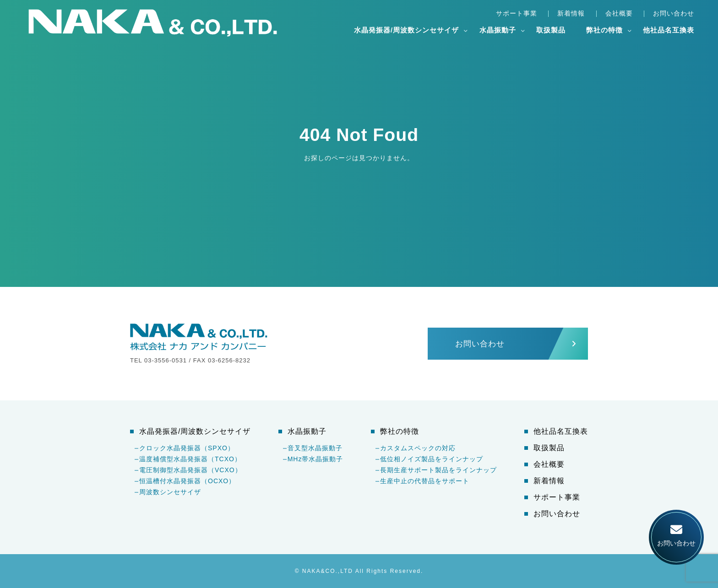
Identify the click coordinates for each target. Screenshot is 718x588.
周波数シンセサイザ (170, 492)
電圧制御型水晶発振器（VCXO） (190, 470)
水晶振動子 (498, 30)
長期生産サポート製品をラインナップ (438, 470)
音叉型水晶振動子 (315, 448)
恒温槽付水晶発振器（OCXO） (187, 481)
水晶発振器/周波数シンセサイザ (406, 30)
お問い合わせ (674, 13)
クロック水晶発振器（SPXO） (187, 448)
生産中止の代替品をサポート (425, 481)
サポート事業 (517, 13)
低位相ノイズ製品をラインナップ (432, 459)
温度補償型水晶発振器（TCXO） (190, 459)
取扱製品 (551, 30)
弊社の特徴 (604, 30)
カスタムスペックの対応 (418, 448)
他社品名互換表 (669, 30)
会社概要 (619, 13)
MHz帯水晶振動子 (315, 459)
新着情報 (571, 13)
